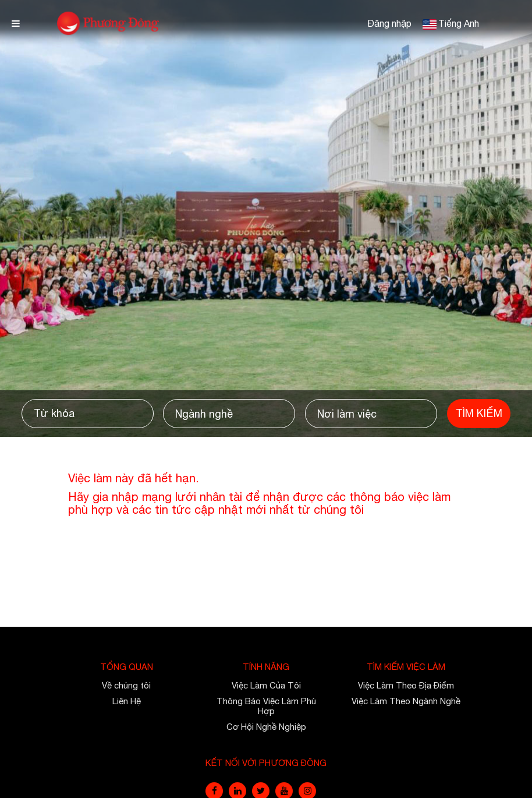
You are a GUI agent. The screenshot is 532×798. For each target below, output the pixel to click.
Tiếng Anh (459, 23)
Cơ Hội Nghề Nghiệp (266, 727)
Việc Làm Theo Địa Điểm (406, 685)
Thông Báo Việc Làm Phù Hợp (266, 706)
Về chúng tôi (126, 685)
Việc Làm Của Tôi (266, 685)
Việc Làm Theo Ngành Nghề (406, 701)
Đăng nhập (389, 23)
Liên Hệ (127, 701)
